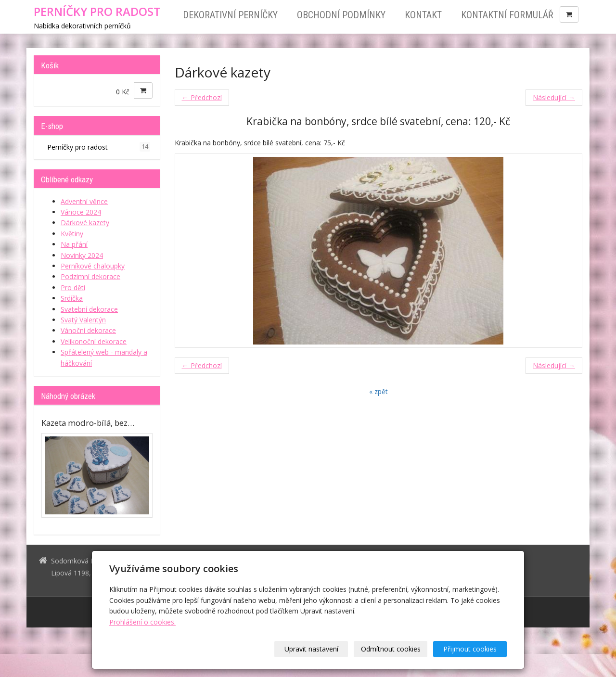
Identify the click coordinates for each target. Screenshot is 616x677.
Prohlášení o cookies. (142, 622)
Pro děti (73, 287)
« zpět (379, 391)
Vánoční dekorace (88, 330)
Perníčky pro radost (99, 147)
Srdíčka (72, 298)
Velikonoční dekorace (94, 341)
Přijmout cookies (470, 649)
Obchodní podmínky (341, 15)
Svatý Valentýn (83, 320)
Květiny (72, 234)
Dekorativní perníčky (230, 15)
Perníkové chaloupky (93, 266)
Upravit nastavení (311, 649)
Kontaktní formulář (507, 15)
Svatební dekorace (89, 309)
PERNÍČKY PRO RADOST (97, 12)
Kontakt (423, 15)
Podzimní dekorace (90, 276)
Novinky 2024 (82, 255)
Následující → (554, 97)
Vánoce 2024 (81, 212)
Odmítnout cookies (391, 649)
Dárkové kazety (85, 223)
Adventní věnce (84, 201)
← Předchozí (202, 97)
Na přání (74, 244)
